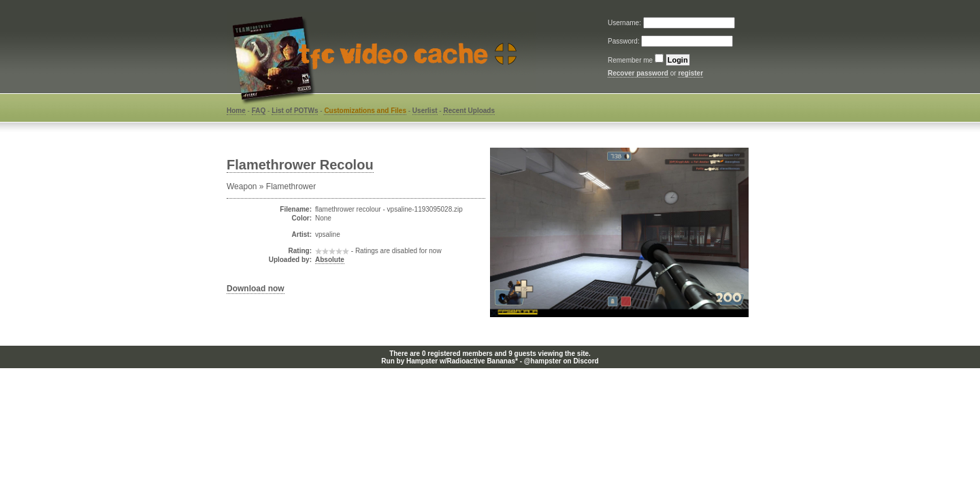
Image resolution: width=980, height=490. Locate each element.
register (690, 73)
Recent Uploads (469, 111)
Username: (625, 23)
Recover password (638, 73)
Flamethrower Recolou (300, 165)
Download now (256, 289)
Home (236, 111)
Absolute (330, 260)
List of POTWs (295, 111)
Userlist (425, 111)
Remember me (630, 60)
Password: (624, 41)
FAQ (259, 111)
